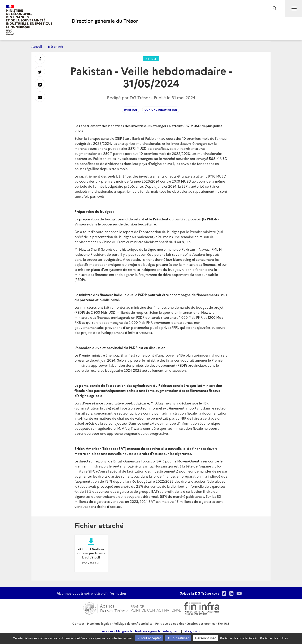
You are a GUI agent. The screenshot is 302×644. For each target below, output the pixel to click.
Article (151, 59)
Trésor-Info (55, 46)
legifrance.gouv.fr (148, 631)
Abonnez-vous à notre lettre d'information (91, 593)
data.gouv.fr (191, 631)
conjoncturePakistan (161, 110)
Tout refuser (178, 638)
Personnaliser (206, 638)
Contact (78, 623)
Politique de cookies (170, 623)
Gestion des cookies (201, 623)
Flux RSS (224, 623)
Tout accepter (149, 638)
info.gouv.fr (172, 631)
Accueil (37, 46)
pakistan (131, 110)
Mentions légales (99, 623)
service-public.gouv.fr (117, 631)
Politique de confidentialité (133, 623)
